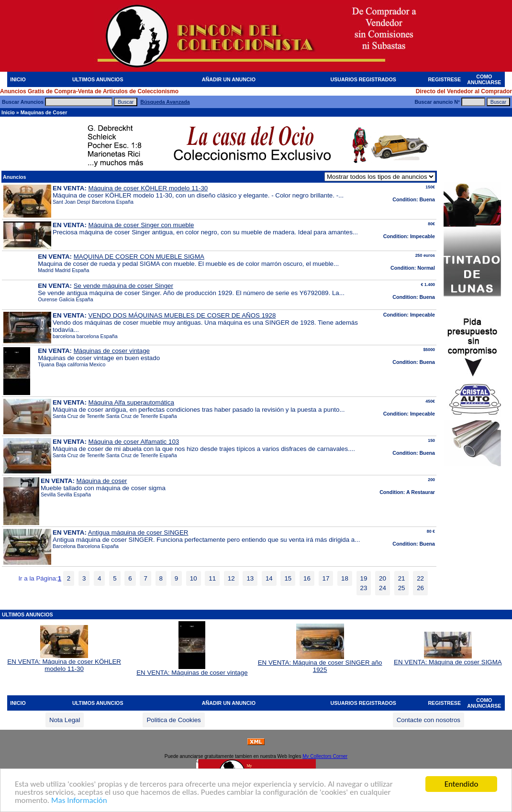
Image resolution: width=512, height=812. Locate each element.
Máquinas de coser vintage (112, 351)
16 (307, 578)
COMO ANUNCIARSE (484, 79)
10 (194, 578)
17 (326, 578)
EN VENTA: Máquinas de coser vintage (192, 670)
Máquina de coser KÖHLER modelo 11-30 (148, 188)
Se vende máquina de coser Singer (123, 286)
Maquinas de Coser (44, 112)
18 (345, 578)
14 (269, 578)
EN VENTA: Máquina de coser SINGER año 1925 (320, 663)
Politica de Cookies (173, 720)
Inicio (8, 112)
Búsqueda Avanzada (165, 102)
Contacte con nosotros (429, 720)
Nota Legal (65, 720)
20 (383, 578)
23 (364, 588)
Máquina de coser (102, 481)
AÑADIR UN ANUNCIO (229, 79)
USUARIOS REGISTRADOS (363, 79)
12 (231, 578)
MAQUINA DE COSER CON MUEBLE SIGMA (139, 257)
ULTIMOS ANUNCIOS (98, 79)
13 (250, 578)
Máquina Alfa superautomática (131, 402)
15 (288, 578)
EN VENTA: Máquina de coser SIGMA (448, 659)
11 (212, 578)
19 (364, 578)
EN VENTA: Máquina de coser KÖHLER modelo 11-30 (64, 662)
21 (402, 578)
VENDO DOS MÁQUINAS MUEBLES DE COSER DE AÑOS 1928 (182, 315)
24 (383, 588)
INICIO (18, 79)
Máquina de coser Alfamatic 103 (134, 442)
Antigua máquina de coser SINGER (138, 532)
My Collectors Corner (325, 756)
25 (402, 588)
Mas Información (79, 801)
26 (420, 588)
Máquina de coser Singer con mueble (141, 225)
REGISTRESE (444, 79)
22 (420, 578)
